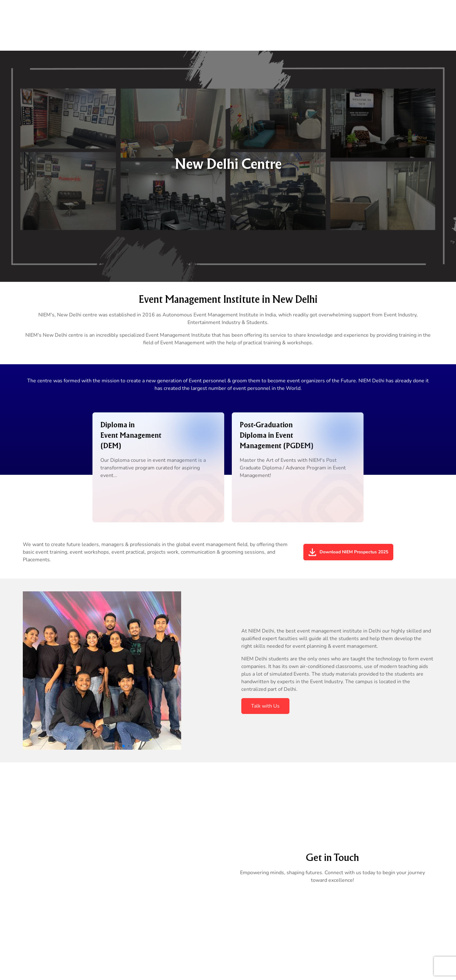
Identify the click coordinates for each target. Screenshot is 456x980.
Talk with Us (265, 706)
